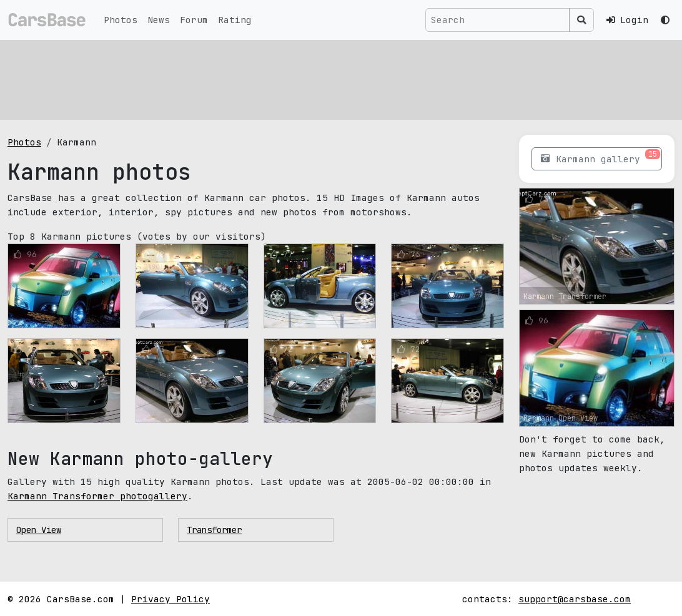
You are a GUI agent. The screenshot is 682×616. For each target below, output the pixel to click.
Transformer (214, 530)
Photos (121, 20)
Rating (235, 20)
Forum (194, 20)
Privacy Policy (170, 599)
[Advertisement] (341, 78)
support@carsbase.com (575, 599)
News (159, 20)
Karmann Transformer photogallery (97, 496)
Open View (39, 530)
